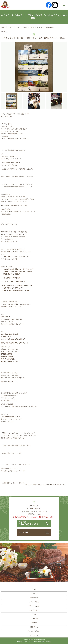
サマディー (14, 197)
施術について (34, 598)
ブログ (10, 27)
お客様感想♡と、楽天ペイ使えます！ (14, 483)
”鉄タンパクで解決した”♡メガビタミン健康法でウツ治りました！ (45, 485)
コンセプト (34, 594)
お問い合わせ (34, 627)
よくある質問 (34, 619)
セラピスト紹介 (34, 610)
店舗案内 (34, 623)
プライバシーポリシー (34, 631)
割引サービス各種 (34, 606)
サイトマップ (34, 635)
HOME (3, 27)
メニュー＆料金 (34, 602)
